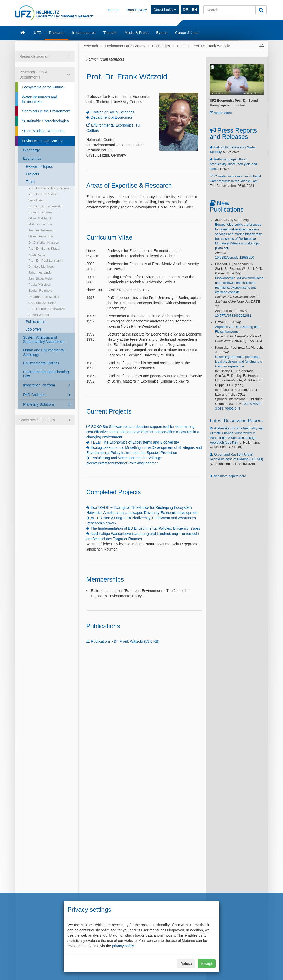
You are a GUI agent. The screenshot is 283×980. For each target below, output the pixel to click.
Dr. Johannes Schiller (44, 297)
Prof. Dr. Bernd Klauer (44, 249)
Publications (36, 322)
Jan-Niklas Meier (41, 279)
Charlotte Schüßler (42, 303)
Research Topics (39, 166)
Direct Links (165, 10)
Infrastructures (84, 33)
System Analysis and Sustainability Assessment (44, 340)
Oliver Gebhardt (40, 218)
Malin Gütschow (40, 224)
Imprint (113, 10)
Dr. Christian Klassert (44, 243)
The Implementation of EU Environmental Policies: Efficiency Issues (145, 528)
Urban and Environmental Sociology (44, 352)
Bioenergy (31, 150)
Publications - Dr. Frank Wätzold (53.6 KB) (125, 641)
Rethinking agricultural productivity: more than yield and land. (233, 164)
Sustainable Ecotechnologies (45, 121)
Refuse (186, 964)
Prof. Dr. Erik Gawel (43, 194)
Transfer (110, 33)
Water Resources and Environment (39, 99)
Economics (32, 158)
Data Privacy (137, 10)
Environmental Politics (41, 363)
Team (30, 182)
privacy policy (123, 946)
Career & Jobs (187, 33)
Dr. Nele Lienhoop (42, 267)
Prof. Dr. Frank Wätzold (211, 46)
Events (162, 33)
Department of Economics (112, 117)
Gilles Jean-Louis (41, 236)
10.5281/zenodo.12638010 (235, 258)
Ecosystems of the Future (43, 87)
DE (185, 10)
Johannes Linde (40, 273)
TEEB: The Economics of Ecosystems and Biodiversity (135, 442)
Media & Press (136, 33)
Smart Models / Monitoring (43, 131)
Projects (32, 174)
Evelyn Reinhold (40, 291)
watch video (223, 113)
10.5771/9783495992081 (233, 316)
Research (57, 33)
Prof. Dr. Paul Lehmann (45, 261)
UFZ (37, 33)
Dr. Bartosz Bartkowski (45, 206)
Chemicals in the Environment (46, 111)
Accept (207, 964)
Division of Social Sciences (112, 112)
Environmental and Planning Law (46, 374)
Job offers (34, 329)
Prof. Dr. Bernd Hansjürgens (49, 188)
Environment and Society (42, 141)
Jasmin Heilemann (42, 230)
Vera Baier (36, 200)
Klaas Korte (37, 255)
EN (195, 10)
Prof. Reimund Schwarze (47, 309)
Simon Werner (39, 315)
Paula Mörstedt (39, 285)
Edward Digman (40, 212)
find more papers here (230, 476)
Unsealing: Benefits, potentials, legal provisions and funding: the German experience (239, 362)
